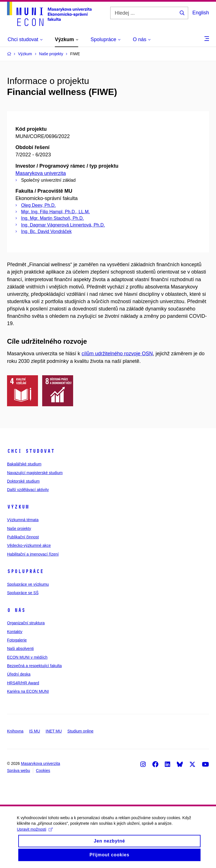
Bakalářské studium (24, 464)
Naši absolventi (20, 649)
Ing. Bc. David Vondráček (46, 231)
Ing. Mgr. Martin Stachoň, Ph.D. (52, 218)
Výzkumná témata (23, 520)
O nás (16, 610)
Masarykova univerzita (41, 173)
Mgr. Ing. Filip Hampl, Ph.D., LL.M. (56, 212)
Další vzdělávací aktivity (28, 490)
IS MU (34, 731)
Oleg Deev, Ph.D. (38, 205)
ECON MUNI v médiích (27, 657)
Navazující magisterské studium (35, 473)
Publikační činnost (23, 537)
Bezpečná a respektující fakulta (34, 666)
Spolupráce (25, 571)
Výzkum (18, 507)
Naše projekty (19, 529)
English (201, 13)
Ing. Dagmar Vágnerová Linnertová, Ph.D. (63, 225)
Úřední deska (19, 674)
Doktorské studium (23, 481)
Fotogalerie (17, 640)
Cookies (43, 771)
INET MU (54, 731)
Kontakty (15, 632)
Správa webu (19, 771)
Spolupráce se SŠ (23, 593)
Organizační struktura (26, 623)
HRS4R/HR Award (23, 683)
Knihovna (15, 731)
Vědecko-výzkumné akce (29, 545)
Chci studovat (31, 451)
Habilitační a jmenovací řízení (33, 554)
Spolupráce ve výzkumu (28, 584)
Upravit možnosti (35, 833)
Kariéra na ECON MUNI (28, 691)
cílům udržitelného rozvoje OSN (117, 354)
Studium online (81, 731)
